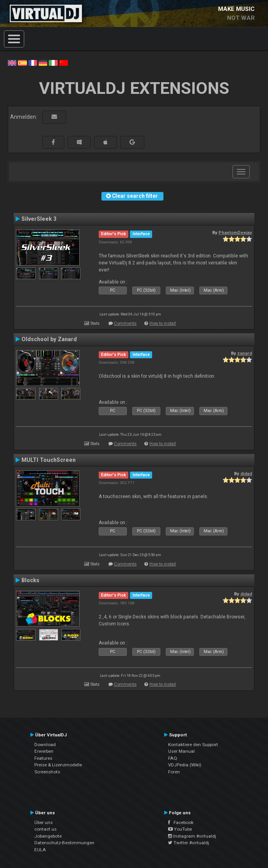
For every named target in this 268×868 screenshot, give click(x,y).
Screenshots (47, 772)
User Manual (181, 751)
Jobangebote (48, 836)
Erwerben (44, 751)
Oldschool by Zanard (49, 339)
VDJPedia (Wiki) (185, 765)
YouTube (180, 829)
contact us (45, 829)
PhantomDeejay (235, 232)
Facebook (181, 822)
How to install (163, 323)
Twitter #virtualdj (189, 843)
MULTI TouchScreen (49, 460)
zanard (245, 353)
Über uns (43, 822)
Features (43, 758)
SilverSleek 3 (39, 219)
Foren (174, 772)
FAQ (173, 758)
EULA (40, 850)
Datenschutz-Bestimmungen (64, 843)
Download (45, 745)
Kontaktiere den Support (193, 745)
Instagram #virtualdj (192, 836)
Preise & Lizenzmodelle (58, 765)
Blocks (30, 580)
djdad (246, 474)
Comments (125, 323)
